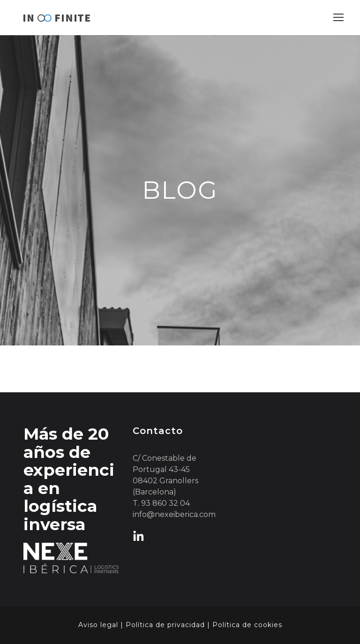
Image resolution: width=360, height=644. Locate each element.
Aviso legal (98, 625)
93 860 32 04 (165, 503)
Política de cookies (247, 625)
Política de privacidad (165, 625)
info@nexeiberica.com (174, 514)
